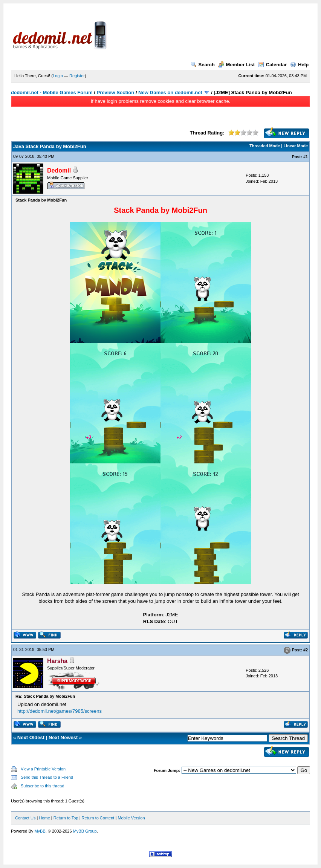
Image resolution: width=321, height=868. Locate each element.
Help (299, 65)
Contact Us (25, 818)
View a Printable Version (43, 769)
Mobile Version (131, 818)
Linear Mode (296, 146)
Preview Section (116, 92)
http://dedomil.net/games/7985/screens (60, 711)
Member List (237, 65)
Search (203, 65)
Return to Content (98, 818)
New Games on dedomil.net (170, 92)
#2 (306, 650)
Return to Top (66, 818)
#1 (306, 157)
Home (44, 818)
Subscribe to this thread (43, 786)
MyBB (40, 831)
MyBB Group (85, 831)
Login (58, 76)
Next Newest (63, 737)
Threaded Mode (265, 146)
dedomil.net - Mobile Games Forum (52, 92)
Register (77, 76)
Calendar (273, 65)
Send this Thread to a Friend (47, 777)
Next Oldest (31, 737)
